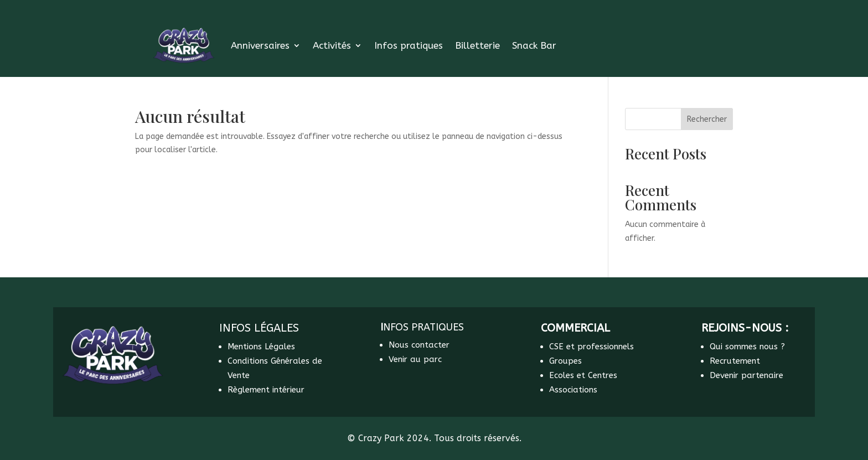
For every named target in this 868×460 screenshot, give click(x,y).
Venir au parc (415, 359)
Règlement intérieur (266, 390)
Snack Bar (534, 45)
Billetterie (477, 45)
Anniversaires (260, 45)
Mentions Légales (261, 347)
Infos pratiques (409, 45)
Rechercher (707, 119)
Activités (332, 45)
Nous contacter (419, 345)
